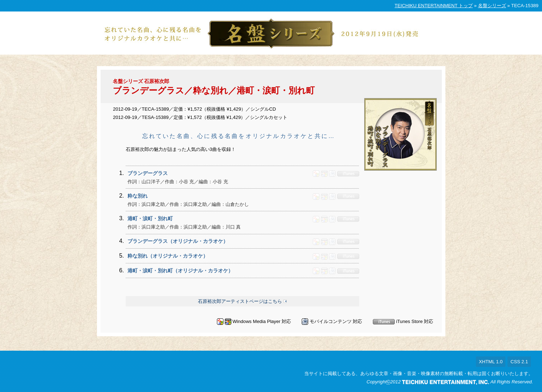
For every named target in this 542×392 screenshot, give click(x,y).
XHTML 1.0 (491, 362)
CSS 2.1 (519, 362)
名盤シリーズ (492, 6)
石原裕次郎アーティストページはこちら (240, 301)
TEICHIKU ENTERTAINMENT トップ (434, 6)
